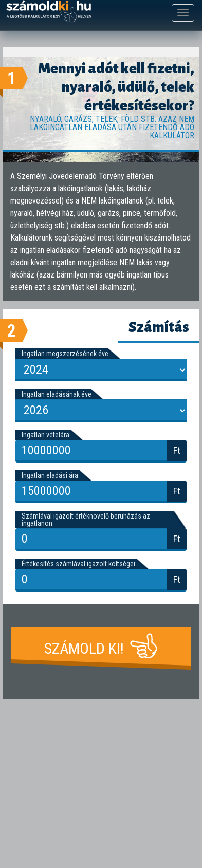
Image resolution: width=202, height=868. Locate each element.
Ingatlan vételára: (46, 435)
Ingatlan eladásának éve (57, 394)
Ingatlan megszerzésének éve (65, 354)
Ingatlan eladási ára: (51, 475)
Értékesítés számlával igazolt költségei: (79, 564)
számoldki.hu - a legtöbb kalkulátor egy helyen (49, 12)
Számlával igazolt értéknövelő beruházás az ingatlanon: (86, 520)
